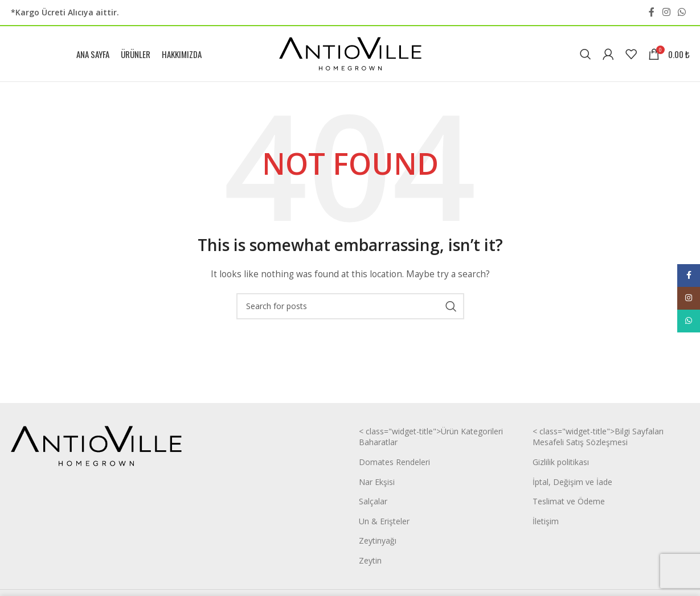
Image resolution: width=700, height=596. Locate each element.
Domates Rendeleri (394, 466)
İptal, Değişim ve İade (572, 485)
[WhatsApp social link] (681, 13)
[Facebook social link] (652, 13)
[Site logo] (350, 55)
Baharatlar (378, 446)
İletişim (546, 525)
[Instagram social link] (666, 13)
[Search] (586, 56)
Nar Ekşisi (377, 485)
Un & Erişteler (384, 525)
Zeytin (370, 564)
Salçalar (373, 505)
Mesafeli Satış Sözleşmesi (580, 446)
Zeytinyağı (378, 544)
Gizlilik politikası (561, 466)
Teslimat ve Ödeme (569, 505)
